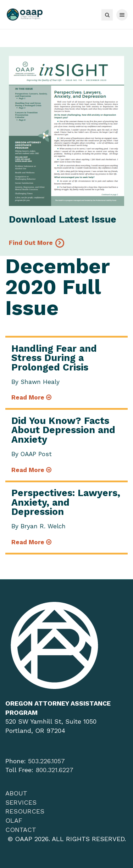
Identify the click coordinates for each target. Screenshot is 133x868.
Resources (25, 811)
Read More (31, 397)
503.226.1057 (46, 761)
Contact (21, 830)
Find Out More (31, 243)
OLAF (14, 820)
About (16, 793)
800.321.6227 (54, 770)
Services (21, 802)
